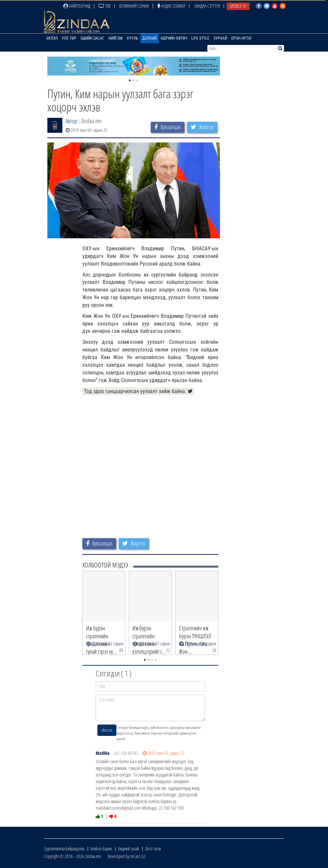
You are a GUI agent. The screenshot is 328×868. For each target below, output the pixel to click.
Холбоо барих (101, 849)
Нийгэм (115, 38)
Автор (71, 121)
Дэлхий (149, 38)
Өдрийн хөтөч (174, 38)
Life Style (200, 38)
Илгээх (107, 730)
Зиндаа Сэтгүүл (207, 6)
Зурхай (220, 38)
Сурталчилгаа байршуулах (64, 849)
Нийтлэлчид (77, 6)
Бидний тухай (128, 849)
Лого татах (153, 849)
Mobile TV (238, 6)
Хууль (132, 38)
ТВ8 (105, 6)
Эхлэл (52, 38)
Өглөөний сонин (134, 6)
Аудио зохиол (171, 6)
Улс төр (69, 38)
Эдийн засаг (92, 38)
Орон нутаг (242, 38)
